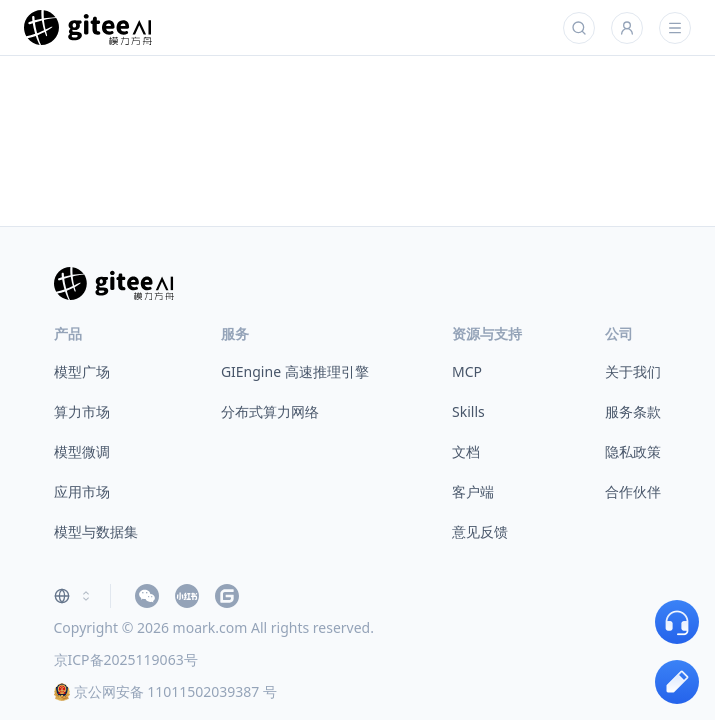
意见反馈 (480, 531)
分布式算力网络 (270, 411)
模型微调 (82, 451)
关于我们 (633, 371)
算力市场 (82, 411)
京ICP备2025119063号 (126, 659)
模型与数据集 (96, 531)
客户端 (473, 491)
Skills (468, 411)
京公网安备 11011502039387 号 (165, 691)
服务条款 (633, 411)
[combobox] (74, 596)
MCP (467, 371)
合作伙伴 (633, 491)
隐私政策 (633, 451)
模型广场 (82, 371)
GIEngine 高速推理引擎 (295, 371)
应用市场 (82, 491)
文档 (466, 451)
